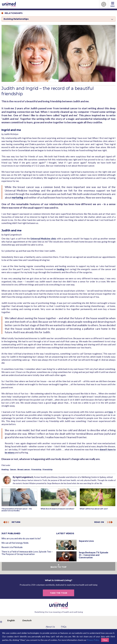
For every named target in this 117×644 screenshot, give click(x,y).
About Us (50, 627)
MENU (113, 4)
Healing (5, 469)
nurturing (18, 197)
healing (61, 269)
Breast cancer (24, 469)
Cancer (13, 469)
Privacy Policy (93, 640)
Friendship (36, 469)
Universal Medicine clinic (43, 239)
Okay (105, 640)
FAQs (64, 627)
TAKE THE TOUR (59, 593)
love (111, 412)
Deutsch (27, 620)
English (11, 620)
